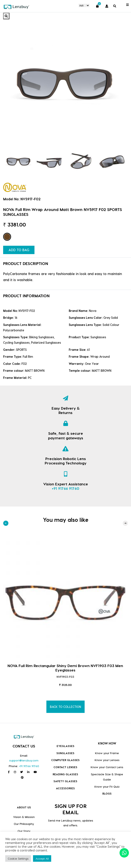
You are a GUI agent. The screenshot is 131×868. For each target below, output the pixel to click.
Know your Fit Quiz (107, 786)
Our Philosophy (24, 824)
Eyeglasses (65, 746)
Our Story (24, 831)
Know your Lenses (107, 760)
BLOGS (107, 793)
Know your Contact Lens (107, 767)
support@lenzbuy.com (24, 760)
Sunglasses (65, 753)
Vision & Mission (24, 817)
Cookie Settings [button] (18, 858)
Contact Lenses (65, 767)
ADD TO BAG (19, 250)
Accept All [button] (42, 858)
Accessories (65, 788)
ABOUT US (24, 807)
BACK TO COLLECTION (65, 707)
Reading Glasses (65, 774)
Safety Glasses (65, 781)
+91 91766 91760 (65, 488)
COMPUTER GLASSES (65, 760)
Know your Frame (107, 753)
